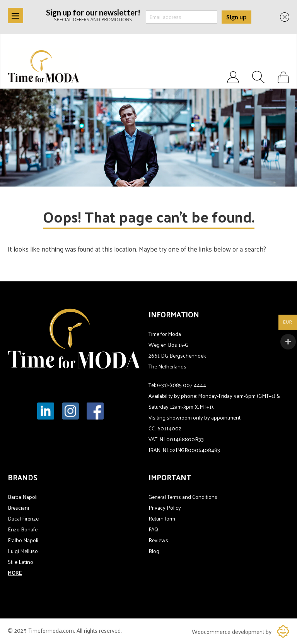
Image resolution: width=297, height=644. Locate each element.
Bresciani (18, 508)
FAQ (153, 529)
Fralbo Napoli (23, 540)
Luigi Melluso (23, 551)
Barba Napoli (23, 497)
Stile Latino (20, 562)
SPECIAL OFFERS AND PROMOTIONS (93, 15)
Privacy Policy (165, 508)
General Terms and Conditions (183, 497)
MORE (15, 573)
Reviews (158, 540)
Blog (154, 551)
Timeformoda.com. (52, 630)
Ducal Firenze (23, 518)
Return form (162, 518)
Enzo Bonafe (23, 529)
